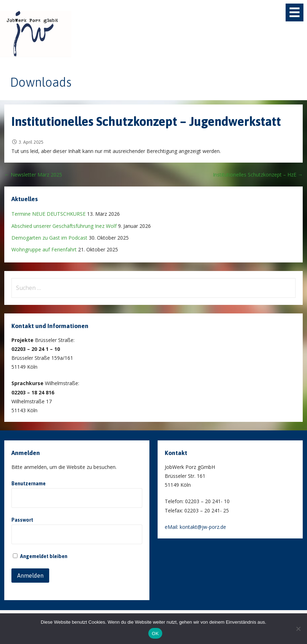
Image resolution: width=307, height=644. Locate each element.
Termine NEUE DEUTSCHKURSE (48, 214)
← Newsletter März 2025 (33, 175)
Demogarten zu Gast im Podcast (49, 238)
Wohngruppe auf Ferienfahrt (44, 249)
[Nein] (298, 629)
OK (155, 633)
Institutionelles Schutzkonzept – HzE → (258, 175)
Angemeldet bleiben (40, 556)
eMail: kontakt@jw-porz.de (195, 527)
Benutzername (29, 484)
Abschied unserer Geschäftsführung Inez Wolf (64, 226)
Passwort (22, 520)
